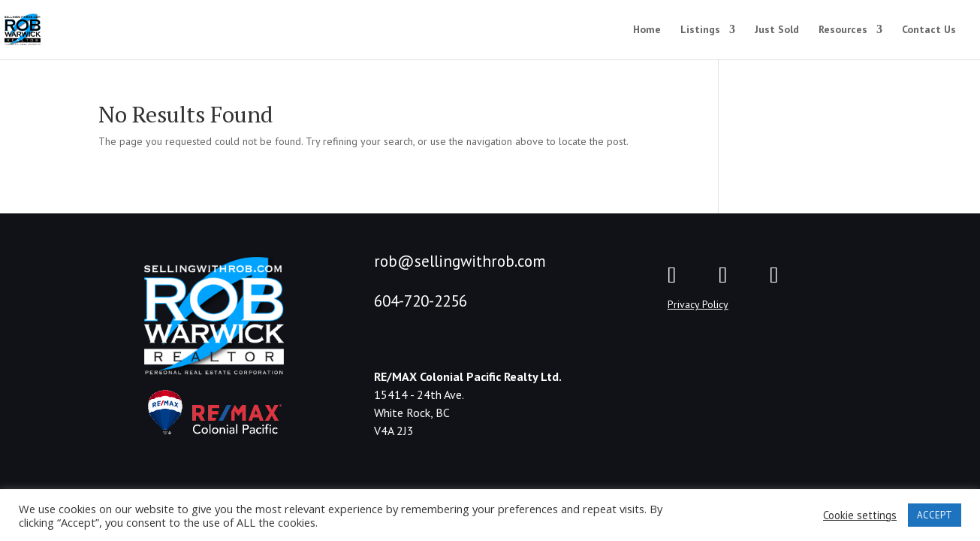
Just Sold (777, 30)
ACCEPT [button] (935, 515)
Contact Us (929, 30)
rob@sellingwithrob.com (460, 261)
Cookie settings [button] (860, 515)
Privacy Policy (698, 304)
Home (647, 30)
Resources (843, 30)
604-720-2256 (421, 301)
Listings (700, 30)
